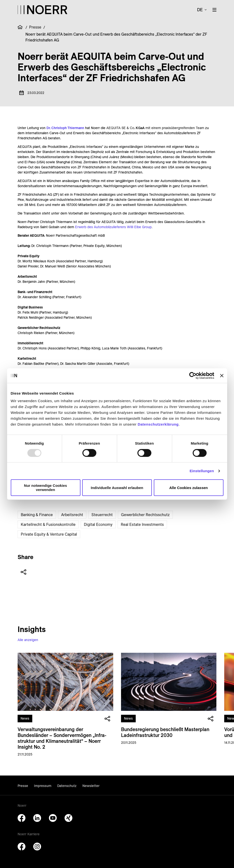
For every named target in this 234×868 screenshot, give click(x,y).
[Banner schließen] (222, 376)
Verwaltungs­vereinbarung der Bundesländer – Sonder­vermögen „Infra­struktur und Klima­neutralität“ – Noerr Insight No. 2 (62, 738)
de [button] (200, 10)
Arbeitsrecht (72, 515)
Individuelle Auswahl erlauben (117, 488)
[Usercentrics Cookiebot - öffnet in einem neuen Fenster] (193, 376)
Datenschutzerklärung (158, 424)
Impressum (43, 786)
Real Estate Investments (142, 524)
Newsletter (91, 786)
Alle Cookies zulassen (189, 488)
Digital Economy (98, 524)
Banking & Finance (37, 515)
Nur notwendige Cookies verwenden (45, 488)
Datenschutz (67, 786)
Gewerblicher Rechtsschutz (145, 515)
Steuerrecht (102, 515)
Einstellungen (202, 471)
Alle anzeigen (28, 640)
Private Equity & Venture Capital (49, 534)
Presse (35, 27)
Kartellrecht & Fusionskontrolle (48, 524)
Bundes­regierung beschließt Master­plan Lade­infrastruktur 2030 (165, 732)
